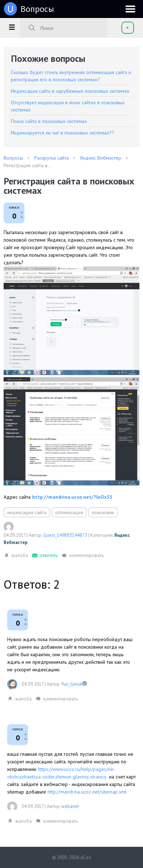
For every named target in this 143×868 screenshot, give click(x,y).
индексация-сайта (27, 512)
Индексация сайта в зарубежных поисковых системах (70, 91)
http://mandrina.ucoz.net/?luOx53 (72, 497)
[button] (12, 27)
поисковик (103, 512)
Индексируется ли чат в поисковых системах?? (62, 133)
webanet (70, 806)
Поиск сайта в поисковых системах (49, 121)
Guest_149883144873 (65, 535)
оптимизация (69, 512)
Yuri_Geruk (72, 684)
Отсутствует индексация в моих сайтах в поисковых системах (68, 106)
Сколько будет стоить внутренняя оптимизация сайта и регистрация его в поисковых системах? (71, 76)
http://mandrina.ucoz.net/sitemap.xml (87, 792)
